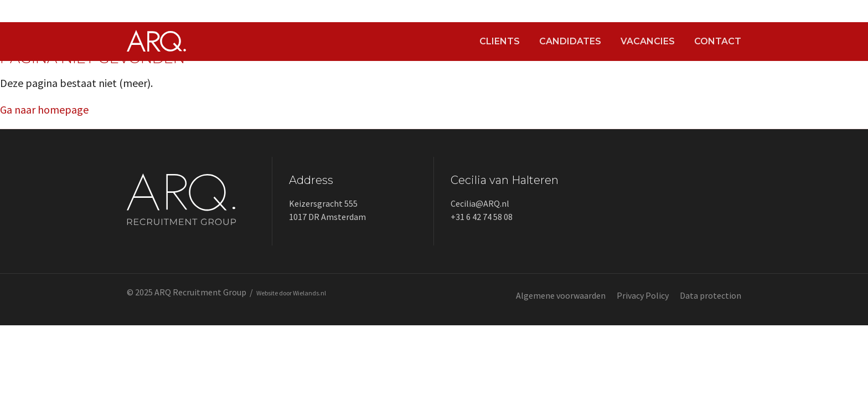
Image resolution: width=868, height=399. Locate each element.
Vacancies (648, 42)
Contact (718, 42)
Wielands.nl (309, 293)
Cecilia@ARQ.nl (480, 203)
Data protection (711, 295)
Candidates (570, 42)
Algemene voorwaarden (561, 295)
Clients (500, 42)
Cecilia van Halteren (505, 180)
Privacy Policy (643, 295)
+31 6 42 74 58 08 (482, 217)
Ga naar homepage (44, 109)
